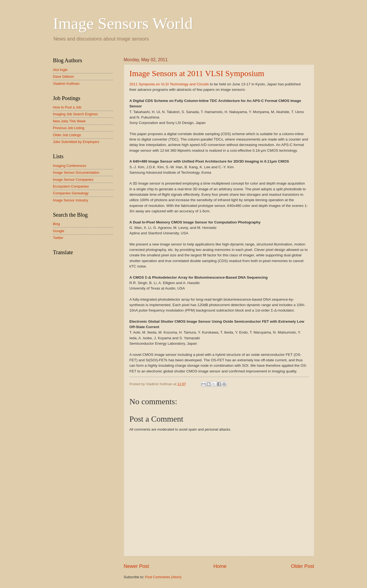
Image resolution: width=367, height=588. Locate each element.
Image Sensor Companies (73, 180)
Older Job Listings (67, 135)
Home (220, 566)
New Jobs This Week (69, 121)
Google (59, 231)
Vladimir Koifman (66, 84)
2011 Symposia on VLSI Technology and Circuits (169, 84)
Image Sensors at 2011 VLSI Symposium (197, 73)
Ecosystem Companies (71, 186)
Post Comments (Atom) (163, 577)
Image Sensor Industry (71, 200)
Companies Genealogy (71, 193)
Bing (57, 224)
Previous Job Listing (69, 128)
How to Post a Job (67, 107)
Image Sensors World (123, 23)
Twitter (58, 238)
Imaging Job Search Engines (75, 114)
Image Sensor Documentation (76, 172)
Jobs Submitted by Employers (76, 142)
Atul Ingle (60, 70)
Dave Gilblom (64, 77)
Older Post (302, 566)
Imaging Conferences (70, 166)
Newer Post (136, 566)
